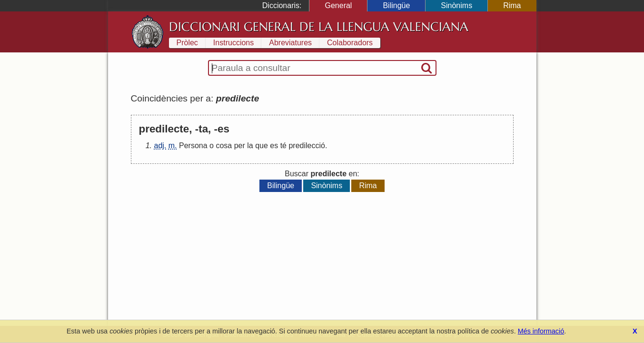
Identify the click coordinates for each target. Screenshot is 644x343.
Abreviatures (290, 43)
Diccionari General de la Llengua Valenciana (319, 27)
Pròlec (187, 43)
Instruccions (233, 43)
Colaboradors (350, 43)
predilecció (307, 146)
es (274, 146)
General (338, 5)
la (250, 146)
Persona (193, 146)
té (283, 146)
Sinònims (456, 5)
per (240, 146)
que (262, 146)
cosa (224, 146)
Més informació (541, 331)
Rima (512, 5)
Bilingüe (396, 5)
